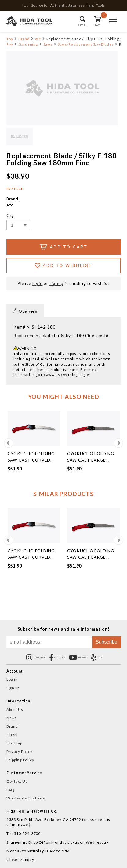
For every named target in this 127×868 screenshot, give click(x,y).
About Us (15, 710)
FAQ (11, 790)
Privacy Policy (19, 752)
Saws (48, 44)
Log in (12, 679)
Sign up (13, 688)
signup (57, 283)
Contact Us (17, 781)
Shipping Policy (20, 760)
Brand (24, 39)
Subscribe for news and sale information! (64, 629)
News (12, 718)
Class (12, 735)
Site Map (14, 743)
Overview (25, 311)
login (38, 283)
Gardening (28, 44)
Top (10, 39)
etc (38, 39)
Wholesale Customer (27, 798)
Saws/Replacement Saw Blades (86, 44)
